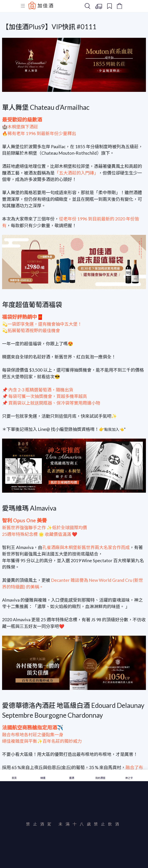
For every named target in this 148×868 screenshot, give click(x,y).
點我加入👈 (114, 429)
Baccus (41, 5)
